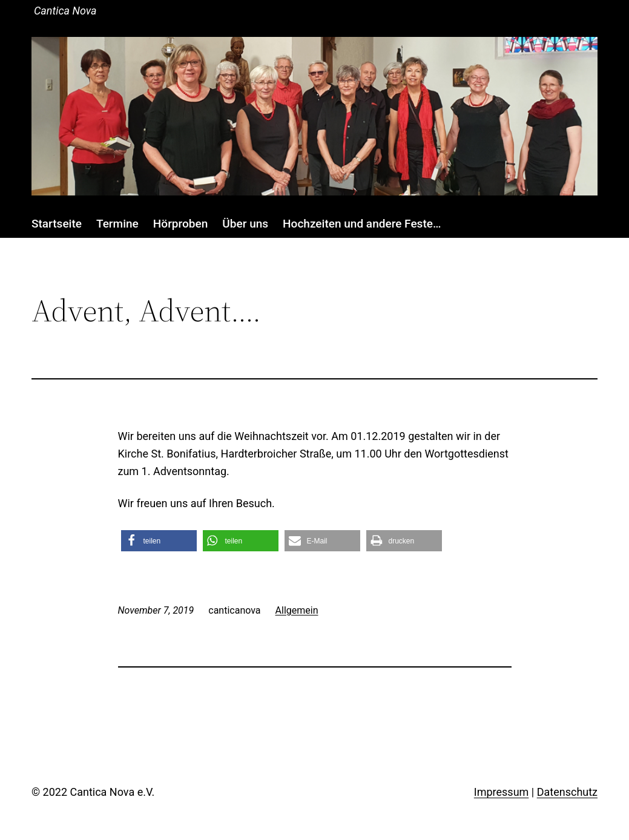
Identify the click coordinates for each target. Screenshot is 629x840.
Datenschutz (567, 792)
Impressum (502, 792)
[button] (159, 541)
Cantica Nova (65, 11)
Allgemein (297, 610)
